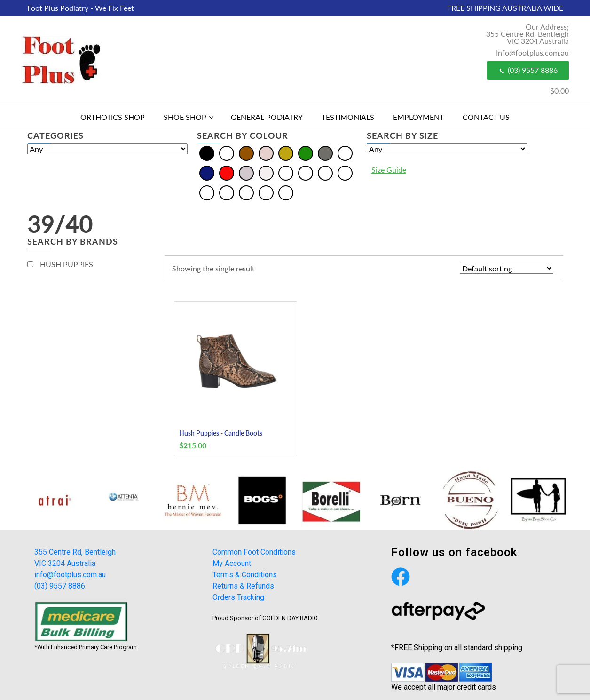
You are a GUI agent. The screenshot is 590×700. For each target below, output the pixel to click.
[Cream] (266, 153)
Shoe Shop (185, 117)
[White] (266, 172)
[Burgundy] (325, 172)
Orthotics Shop (113, 117)
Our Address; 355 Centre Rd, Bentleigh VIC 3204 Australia (527, 34)
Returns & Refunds (243, 586)
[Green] (306, 153)
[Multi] (345, 153)
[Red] (227, 172)
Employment (418, 117)
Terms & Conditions (245, 575)
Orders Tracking (238, 597)
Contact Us (486, 117)
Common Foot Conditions (254, 552)
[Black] (207, 153)
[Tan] (266, 192)
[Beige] (286, 172)
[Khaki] (345, 172)
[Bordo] (306, 172)
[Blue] (227, 153)
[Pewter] (227, 192)
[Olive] (207, 192)
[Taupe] (286, 192)
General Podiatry (267, 117)
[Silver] (246, 172)
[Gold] (286, 153)
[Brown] (246, 153)
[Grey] (325, 153)
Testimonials (348, 117)
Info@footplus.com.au (532, 52)
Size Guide (389, 170)
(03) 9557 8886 (528, 70)
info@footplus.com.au (70, 575)
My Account (232, 563)
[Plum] (246, 192)
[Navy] (207, 172)
